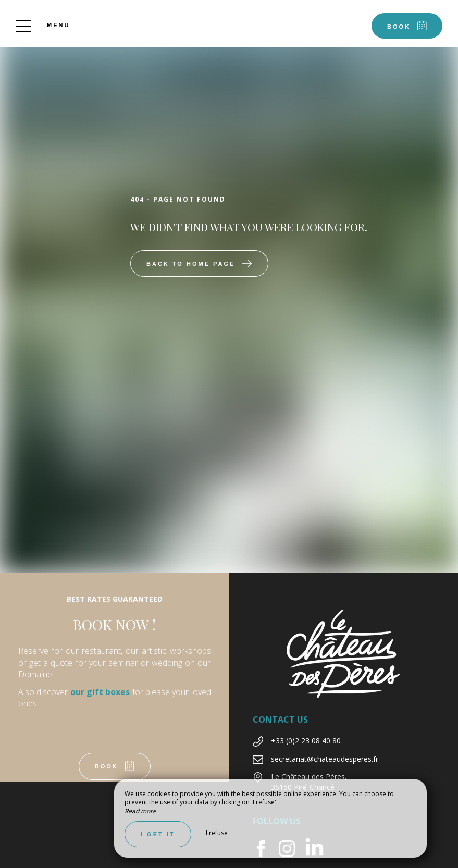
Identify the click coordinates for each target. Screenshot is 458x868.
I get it (158, 834)
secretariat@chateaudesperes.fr (325, 759)
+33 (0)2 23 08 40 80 (306, 741)
